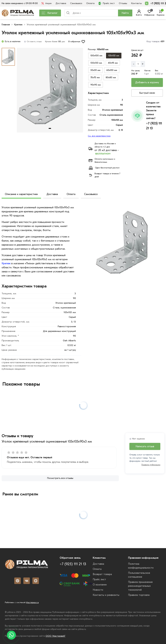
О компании (100, 585)
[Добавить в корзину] (147, 82)
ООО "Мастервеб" (56, 636)
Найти (125, 13)
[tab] (50, 128)
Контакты (136, 3)
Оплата (90, 3)
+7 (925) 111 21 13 (154, 126)
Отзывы (123, 3)
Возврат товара (102, 574)
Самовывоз (76, 3)
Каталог (50, 13)
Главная (6, 24)
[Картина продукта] (50, 90)
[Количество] (138, 64)
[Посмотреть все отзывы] (60, 478)
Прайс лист (107, 3)
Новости (98, 590)
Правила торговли (139, 595)
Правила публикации (151, 465)
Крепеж (18, 24)
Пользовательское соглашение (139, 575)
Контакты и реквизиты (106, 595)
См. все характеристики (99, 136)
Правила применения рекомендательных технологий (140, 586)
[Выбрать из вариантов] (96, 56)
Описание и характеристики (21, 194)
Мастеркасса (32, 602)
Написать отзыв (145, 446)
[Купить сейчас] (147, 93)
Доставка (61, 3)
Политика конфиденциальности (141, 566)
